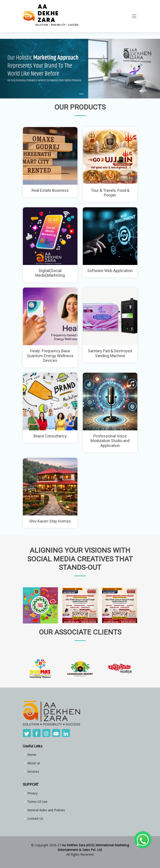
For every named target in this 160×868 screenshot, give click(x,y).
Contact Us (35, 819)
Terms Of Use (37, 802)
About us (34, 763)
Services (33, 772)
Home (32, 755)
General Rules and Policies (46, 810)
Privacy (32, 793)
